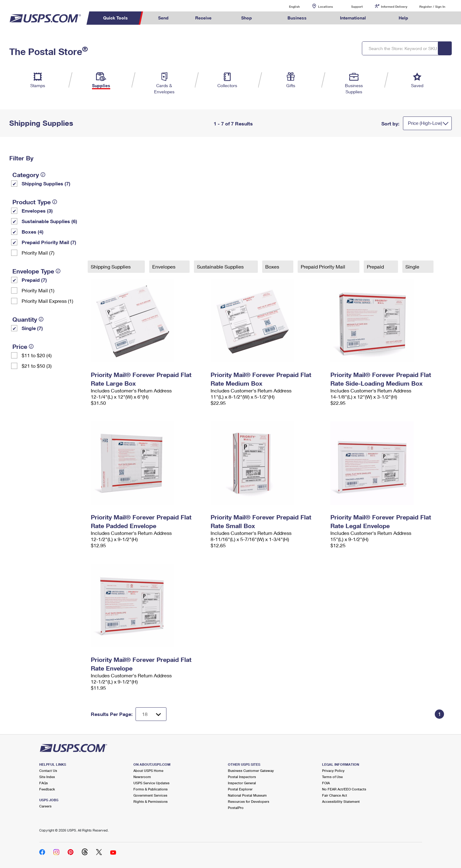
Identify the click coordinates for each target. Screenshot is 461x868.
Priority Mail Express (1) (47, 301)
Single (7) (32, 328)
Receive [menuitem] (203, 18)
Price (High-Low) (425, 123)
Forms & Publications (151, 789)
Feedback (47, 789)
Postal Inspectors (242, 777)
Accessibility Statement (341, 801)
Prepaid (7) (34, 280)
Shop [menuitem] (247, 18)
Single (413, 267)
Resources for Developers (249, 801)
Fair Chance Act (335, 795)
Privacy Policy (333, 771)
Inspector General (242, 783)
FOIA (326, 783)
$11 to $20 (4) (37, 355)
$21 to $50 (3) (37, 366)
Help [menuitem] (403, 18)
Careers (45, 806)
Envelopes (164, 267)
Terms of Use (332, 777)
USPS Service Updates (151, 783)
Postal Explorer (240, 789)
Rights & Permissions (151, 801)
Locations (325, 6)
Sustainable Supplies (221, 267)
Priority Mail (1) (38, 290)
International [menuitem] (353, 18)
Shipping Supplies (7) (46, 183)
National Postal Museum (247, 795)
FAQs (44, 783)
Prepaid (376, 267)
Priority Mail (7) (38, 253)
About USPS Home (148, 771)
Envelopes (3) (37, 211)
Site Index (47, 777)
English (288, 6)
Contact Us (48, 771)
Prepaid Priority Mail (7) (49, 242)
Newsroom (142, 777)
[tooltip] (43, 175)
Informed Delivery (394, 6)
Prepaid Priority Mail (324, 267)
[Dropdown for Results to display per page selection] (151, 714)
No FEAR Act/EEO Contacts (344, 789)
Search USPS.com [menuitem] (433, 18)
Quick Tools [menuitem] (115, 18)
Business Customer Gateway (251, 771)
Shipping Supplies (111, 267)
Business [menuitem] (297, 18)
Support (357, 6)
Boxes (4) (33, 232)
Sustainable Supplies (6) (49, 221)
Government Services (150, 795)
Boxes (273, 267)
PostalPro (236, 808)
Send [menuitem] (163, 18)
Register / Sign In (432, 6)
